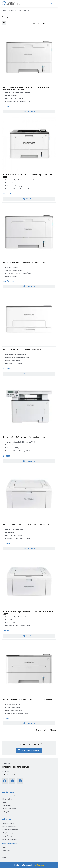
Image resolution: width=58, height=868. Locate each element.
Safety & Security (7, 833)
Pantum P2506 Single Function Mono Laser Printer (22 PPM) (26, 524)
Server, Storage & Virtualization (12, 796)
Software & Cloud (8, 815)
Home (4, 11)
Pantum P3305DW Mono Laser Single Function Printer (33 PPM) (28, 699)
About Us (5, 847)
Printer (19, 11)
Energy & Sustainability (9, 839)
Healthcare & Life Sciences (10, 830)
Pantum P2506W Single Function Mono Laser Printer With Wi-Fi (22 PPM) (28, 613)
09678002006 (9, 775)
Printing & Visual (7, 812)
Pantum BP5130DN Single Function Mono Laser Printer (24, 262)
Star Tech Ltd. (39, 865)
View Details (29, 112)
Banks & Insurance (8, 823)
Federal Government (9, 826)
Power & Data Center (9, 809)
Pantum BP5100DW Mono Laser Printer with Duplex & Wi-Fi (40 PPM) (28, 176)
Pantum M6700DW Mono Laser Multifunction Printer (24, 437)
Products (11, 11)
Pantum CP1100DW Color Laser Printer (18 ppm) (22, 349)
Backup (4, 802)
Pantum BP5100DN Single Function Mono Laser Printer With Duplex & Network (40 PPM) (27, 88)
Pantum (27, 11)
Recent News (6, 851)
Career (4, 857)
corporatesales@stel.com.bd (15, 767)
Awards (4, 854)
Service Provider (7, 836)
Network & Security (8, 799)
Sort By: (36, 23)
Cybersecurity (6, 805)
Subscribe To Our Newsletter (29, 750)
